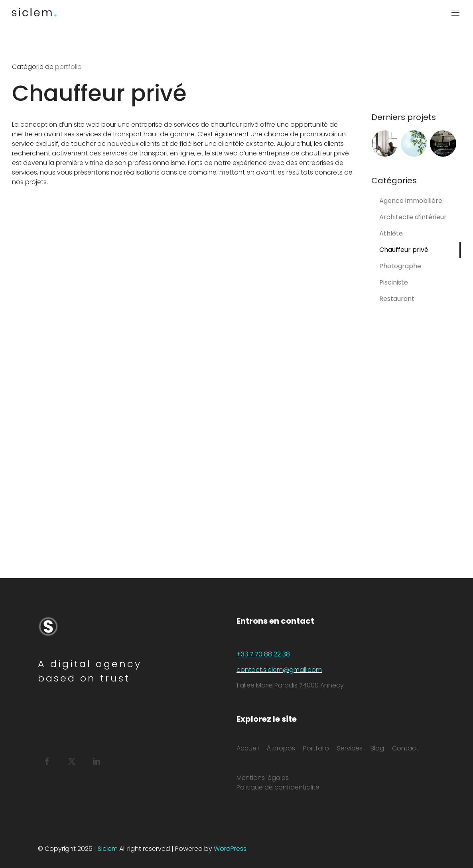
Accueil (248, 748)
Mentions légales (263, 778)
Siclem (108, 849)
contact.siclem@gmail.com (279, 670)
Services (350, 748)
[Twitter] (72, 761)
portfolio (68, 67)
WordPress (230, 849)
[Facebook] (47, 761)
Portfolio (316, 748)
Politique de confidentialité (278, 787)
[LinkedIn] (97, 761)
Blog (377, 748)
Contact (405, 748)
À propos (281, 748)
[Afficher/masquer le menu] (456, 13)
